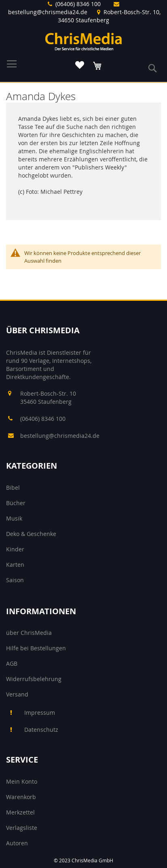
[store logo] (84, 41)
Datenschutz (41, 730)
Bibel (13, 488)
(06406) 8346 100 (78, 4)
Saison (15, 580)
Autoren (17, 843)
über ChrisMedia (29, 633)
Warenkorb (21, 797)
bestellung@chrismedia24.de (48, 12)
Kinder (15, 549)
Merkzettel (20, 812)
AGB (12, 663)
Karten (15, 565)
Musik (14, 518)
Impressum (40, 713)
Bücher (16, 503)
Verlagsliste (22, 828)
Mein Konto (22, 781)
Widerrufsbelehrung (34, 679)
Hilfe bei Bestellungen (36, 648)
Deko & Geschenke (31, 534)
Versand (17, 694)
